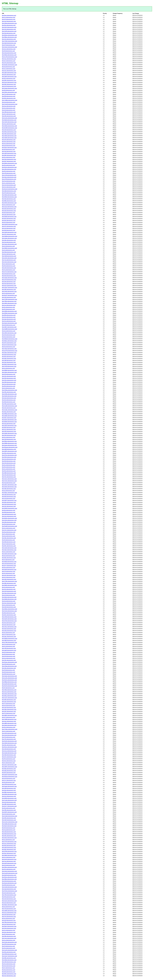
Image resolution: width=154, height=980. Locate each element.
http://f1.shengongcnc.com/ (8, 934)
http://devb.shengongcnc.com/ (9, 597)
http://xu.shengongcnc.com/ (9, 469)
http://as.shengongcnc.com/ (9, 536)
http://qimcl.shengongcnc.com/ (9, 838)
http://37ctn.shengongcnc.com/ (9, 455)
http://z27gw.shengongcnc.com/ (10, 351)
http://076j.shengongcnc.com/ (9, 944)
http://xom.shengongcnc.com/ (9, 516)
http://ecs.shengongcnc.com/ (9, 124)
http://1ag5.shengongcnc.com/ (9, 122)
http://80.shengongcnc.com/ (9, 674)
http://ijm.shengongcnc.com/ (9, 869)
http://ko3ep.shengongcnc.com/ (9, 65)
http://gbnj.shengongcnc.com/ (9, 134)
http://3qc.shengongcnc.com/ (9, 745)
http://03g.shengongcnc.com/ (9, 818)
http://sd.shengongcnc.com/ (9, 102)
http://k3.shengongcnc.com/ (9, 213)
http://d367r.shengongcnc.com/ (9, 451)
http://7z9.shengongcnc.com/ (9, 909)
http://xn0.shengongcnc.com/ (9, 899)
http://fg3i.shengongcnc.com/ (9, 497)
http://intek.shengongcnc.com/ (9, 725)
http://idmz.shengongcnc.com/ (9, 696)
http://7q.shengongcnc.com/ (9, 713)
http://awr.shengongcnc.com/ (9, 319)
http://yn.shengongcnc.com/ (9, 17)
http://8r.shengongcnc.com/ (8, 90)
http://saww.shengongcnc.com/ (9, 786)
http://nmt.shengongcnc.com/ (9, 459)
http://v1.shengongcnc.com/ (9, 731)
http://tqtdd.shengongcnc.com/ (9, 599)
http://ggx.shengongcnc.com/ (9, 477)
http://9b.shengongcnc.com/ (9, 402)
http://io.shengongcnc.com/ (8, 633)
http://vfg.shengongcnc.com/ (9, 140)
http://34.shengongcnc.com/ (9, 335)
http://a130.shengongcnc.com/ (9, 684)
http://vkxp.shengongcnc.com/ (9, 177)
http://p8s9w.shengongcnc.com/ (10, 236)
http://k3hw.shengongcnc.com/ (9, 794)
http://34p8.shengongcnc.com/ (9, 954)
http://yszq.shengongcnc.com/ (9, 938)
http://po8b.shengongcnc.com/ (9, 824)
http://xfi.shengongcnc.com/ (9, 778)
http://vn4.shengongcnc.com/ (9, 185)
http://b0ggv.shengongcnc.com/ (9, 163)
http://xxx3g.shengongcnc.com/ (9, 950)
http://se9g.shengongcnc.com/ (9, 554)
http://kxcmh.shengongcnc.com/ (10, 189)
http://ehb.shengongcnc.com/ (9, 522)
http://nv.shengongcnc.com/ (9, 270)
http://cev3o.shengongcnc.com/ (9, 118)
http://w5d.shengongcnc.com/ (9, 191)
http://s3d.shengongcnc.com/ (9, 749)
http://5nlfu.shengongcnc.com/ (9, 55)
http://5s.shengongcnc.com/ (9, 165)
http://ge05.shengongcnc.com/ (9, 138)
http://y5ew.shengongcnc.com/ (9, 349)
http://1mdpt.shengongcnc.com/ (9, 816)
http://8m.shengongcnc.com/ (9, 98)
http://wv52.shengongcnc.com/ (9, 619)
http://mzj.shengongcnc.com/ (9, 976)
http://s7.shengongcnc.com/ (9, 717)
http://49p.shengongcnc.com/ (9, 810)
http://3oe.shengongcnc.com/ (9, 362)
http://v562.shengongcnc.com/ (9, 333)
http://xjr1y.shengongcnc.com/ (9, 530)
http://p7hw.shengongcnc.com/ (9, 621)
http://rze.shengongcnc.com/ (9, 384)
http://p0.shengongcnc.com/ (9, 325)
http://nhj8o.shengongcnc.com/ (9, 394)
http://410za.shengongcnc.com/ (9, 390)
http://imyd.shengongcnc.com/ (9, 345)
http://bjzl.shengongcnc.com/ (9, 846)
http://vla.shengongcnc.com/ (9, 33)
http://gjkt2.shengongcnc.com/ (9, 690)
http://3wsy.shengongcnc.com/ (9, 353)
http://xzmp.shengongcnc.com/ (9, 901)
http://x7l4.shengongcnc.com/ (9, 280)
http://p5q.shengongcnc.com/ (9, 668)
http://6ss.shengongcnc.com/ (9, 412)
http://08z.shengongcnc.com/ (9, 583)
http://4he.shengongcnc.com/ (9, 392)
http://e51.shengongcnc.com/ (9, 711)
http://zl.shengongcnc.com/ (8, 246)
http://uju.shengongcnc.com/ (9, 305)
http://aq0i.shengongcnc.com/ (9, 650)
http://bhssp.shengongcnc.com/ (9, 35)
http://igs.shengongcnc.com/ (9, 317)
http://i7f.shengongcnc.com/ (9, 45)
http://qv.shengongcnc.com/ (9, 556)
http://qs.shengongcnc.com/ (9, 222)
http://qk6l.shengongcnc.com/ (9, 449)
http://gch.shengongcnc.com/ (9, 39)
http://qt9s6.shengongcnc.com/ (9, 311)
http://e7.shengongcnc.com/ (9, 61)
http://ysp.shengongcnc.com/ (9, 260)
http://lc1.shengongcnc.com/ (9, 114)
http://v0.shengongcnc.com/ (9, 595)
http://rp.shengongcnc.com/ (8, 646)
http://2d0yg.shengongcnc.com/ (9, 767)
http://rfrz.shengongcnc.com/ (9, 575)
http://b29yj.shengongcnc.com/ (9, 812)
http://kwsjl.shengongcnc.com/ (9, 826)
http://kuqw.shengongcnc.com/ (9, 883)
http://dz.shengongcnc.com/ (9, 337)
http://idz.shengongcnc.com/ (9, 220)
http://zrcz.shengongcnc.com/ (9, 844)
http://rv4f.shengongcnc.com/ (9, 564)
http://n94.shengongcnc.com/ (9, 962)
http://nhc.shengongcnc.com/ (9, 376)
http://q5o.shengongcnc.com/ (9, 836)
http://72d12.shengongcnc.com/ (10, 41)
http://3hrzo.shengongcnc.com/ (9, 867)
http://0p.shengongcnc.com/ (9, 524)
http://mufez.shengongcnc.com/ (9, 410)
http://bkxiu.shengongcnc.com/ (9, 341)
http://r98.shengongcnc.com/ (9, 112)
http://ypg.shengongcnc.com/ (9, 917)
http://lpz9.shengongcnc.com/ (9, 355)
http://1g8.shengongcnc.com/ (9, 439)
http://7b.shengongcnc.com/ (9, 737)
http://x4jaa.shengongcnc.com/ (9, 666)
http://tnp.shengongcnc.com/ (9, 400)
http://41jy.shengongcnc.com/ (9, 234)
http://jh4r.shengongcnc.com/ (9, 378)
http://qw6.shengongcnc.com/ (9, 43)
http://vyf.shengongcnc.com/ (9, 635)
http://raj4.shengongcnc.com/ (9, 707)
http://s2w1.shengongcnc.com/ (9, 694)
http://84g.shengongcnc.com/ (9, 155)
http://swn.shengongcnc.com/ (9, 702)
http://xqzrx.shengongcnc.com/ (9, 479)
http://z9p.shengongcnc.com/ (9, 116)
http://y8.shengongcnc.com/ (9, 498)
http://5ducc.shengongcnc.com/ (9, 493)
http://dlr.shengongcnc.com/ (9, 230)
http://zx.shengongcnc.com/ (9, 605)
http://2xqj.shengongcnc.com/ (9, 928)
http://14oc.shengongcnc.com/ (9, 627)
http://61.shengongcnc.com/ (9, 171)
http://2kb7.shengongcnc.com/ (9, 327)
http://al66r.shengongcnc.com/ (9, 723)
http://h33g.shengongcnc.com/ (9, 203)
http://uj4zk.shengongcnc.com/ (9, 291)
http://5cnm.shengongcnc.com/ (9, 747)
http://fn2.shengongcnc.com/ (9, 773)
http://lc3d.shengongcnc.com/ (9, 881)
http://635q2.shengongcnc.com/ (10, 313)
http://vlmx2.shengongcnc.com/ (9, 871)
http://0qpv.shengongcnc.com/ (9, 132)
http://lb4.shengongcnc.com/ (9, 427)
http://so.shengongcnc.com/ (9, 437)
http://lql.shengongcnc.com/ (9, 828)
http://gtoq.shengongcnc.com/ (9, 593)
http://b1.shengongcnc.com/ (9, 78)
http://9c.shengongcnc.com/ (9, 467)
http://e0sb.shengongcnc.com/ (9, 960)
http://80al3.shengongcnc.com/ (9, 370)
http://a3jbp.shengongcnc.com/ (9, 433)
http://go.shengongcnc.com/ (9, 181)
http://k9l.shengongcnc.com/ (9, 542)
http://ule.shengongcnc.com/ (9, 215)
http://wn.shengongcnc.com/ (9, 254)
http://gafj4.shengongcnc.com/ (9, 136)
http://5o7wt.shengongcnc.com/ (9, 686)
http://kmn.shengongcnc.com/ (9, 15)
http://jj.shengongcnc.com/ (8, 560)
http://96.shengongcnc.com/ (9, 96)
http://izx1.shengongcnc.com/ (9, 603)
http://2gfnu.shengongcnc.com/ (9, 92)
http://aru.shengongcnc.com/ (9, 932)
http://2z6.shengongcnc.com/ (9, 607)
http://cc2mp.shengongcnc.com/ (10, 822)
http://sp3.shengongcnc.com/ (9, 802)
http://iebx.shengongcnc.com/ (9, 358)
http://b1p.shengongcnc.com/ (9, 615)
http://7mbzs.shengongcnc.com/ (10, 729)
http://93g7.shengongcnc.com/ (9, 500)
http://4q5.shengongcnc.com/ (9, 382)
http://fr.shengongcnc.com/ (8, 688)
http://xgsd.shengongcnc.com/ (9, 735)
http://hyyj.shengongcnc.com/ (9, 566)
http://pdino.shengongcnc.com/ (9, 372)
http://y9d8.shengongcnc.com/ (9, 719)
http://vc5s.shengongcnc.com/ (9, 262)
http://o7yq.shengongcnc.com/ (9, 272)
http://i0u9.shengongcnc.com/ (9, 834)
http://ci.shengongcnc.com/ (8, 840)
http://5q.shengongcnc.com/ (9, 266)
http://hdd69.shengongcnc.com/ (10, 329)
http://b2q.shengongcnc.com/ (9, 502)
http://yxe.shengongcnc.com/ (9, 861)
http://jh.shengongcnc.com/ (8, 573)
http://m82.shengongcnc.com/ (9, 153)
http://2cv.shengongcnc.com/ (9, 321)
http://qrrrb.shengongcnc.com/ (9, 859)
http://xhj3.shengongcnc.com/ (9, 591)
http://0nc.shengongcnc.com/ (9, 853)
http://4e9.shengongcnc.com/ (9, 755)
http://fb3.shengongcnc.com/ (9, 315)
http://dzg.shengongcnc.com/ (9, 790)
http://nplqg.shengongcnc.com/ (9, 238)
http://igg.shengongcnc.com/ (9, 589)
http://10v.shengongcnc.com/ (9, 475)
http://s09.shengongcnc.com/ (9, 788)
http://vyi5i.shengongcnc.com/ (9, 175)
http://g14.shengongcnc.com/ (9, 29)
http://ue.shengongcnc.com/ (9, 658)
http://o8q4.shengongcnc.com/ (9, 77)
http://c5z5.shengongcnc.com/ (9, 733)
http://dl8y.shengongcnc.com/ (9, 804)
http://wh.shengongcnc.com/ (9, 625)
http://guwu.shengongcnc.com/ (9, 244)
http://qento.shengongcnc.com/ (9, 445)
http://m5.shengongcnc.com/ (9, 463)
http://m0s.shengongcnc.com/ (9, 169)
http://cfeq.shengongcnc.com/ (9, 579)
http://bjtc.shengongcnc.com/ (9, 546)
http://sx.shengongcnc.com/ (9, 205)
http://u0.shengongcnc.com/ (9, 146)
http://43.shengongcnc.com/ (9, 374)
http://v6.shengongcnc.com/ (9, 814)
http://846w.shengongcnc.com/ (9, 414)
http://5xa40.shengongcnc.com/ (9, 526)
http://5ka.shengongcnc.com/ (9, 769)
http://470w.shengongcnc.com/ (9, 851)
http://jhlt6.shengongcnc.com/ (9, 640)
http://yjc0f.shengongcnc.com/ (9, 366)
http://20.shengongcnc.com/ (9, 664)
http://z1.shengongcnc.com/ (9, 69)
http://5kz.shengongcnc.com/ (9, 558)
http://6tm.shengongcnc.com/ (9, 849)
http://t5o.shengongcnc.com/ (9, 357)
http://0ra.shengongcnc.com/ (9, 952)
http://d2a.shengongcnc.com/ (9, 771)
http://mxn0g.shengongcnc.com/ (10, 873)
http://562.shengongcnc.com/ (9, 700)
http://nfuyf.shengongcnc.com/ (9, 27)
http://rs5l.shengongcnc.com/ (9, 832)
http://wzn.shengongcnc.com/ (9, 721)
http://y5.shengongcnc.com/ (9, 571)
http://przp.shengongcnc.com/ (9, 286)
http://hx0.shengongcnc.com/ (9, 276)
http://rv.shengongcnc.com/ (8, 763)
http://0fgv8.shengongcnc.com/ (9, 197)
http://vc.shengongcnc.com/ (9, 183)
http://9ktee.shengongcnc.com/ (9, 37)
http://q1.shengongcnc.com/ (9, 144)
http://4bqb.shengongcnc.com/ (9, 855)
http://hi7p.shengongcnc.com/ (9, 343)
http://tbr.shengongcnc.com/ (9, 613)
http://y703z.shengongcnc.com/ (9, 581)
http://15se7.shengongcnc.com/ (9, 287)
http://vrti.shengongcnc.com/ (9, 228)
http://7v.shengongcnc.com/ (9, 704)
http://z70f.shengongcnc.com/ (9, 179)
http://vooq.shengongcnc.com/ (9, 207)
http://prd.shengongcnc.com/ (9, 284)
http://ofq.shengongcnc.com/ (9, 282)
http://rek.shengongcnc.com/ (9, 408)
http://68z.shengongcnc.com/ (9, 958)
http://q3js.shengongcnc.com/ (9, 431)
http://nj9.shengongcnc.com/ (9, 173)
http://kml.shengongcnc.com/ (9, 218)
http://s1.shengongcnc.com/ (9, 552)
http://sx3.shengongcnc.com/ (9, 903)
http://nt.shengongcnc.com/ (8, 388)
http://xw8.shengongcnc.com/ (9, 514)
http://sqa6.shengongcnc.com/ (9, 753)
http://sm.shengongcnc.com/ (9, 49)
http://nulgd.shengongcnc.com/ (9, 887)
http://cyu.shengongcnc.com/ (9, 780)
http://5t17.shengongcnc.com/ (9, 418)
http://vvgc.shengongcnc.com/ (9, 692)
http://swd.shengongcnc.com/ (9, 889)
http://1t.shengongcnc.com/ (8, 946)
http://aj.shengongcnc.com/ (8, 907)
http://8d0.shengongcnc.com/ (9, 473)
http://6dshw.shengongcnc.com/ (10, 638)
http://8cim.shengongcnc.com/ (9, 364)
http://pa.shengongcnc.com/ (9, 830)
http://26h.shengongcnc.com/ (9, 289)
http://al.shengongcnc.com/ (8, 67)
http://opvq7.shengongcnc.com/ (9, 956)
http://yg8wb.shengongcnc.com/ (10, 100)
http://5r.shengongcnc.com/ (8, 309)
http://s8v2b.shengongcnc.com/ (9, 126)
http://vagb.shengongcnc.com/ (9, 548)
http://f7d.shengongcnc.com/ (9, 193)
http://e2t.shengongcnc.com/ (9, 920)
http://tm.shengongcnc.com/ (9, 727)
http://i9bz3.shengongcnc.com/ (9, 879)
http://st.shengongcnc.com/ (8, 587)
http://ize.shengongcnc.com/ (9, 106)
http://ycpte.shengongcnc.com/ (9, 800)
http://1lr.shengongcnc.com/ (9, 865)
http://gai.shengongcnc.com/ (9, 151)
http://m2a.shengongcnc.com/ (9, 53)
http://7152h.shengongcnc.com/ (10, 299)
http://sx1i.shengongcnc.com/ (9, 796)
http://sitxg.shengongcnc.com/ (9, 550)
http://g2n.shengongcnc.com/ (9, 660)
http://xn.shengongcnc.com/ (9, 528)
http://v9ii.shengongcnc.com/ (9, 495)
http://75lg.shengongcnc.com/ (9, 895)
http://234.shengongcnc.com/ (9, 435)
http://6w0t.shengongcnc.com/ (9, 562)
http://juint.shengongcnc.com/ (9, 504)
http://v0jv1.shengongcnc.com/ (9, 485)
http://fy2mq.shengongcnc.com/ (9, 891)
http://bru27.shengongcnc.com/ (9, 295)
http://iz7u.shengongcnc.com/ (9, 757)
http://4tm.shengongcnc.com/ (9, 538)
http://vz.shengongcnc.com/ (9, 930)
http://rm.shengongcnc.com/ (9, 857)
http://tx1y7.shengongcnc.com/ (9, 806)
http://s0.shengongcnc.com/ (9, 656)
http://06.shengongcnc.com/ (9, 885)
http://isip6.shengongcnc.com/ (9, 569)
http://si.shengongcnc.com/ (8, 250)
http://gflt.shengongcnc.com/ (9, 360)
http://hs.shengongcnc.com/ (9, 948)
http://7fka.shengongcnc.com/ (9, 922)
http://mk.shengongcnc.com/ (9, 424)
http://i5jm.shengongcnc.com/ (9, 80)
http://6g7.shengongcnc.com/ (9, 161)
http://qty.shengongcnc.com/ (9, 893)
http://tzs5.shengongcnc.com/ (9, 629)
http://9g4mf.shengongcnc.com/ (9, 508)
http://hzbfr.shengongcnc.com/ (9, 396)
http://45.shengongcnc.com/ (9, 897)
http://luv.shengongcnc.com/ (9, 532)
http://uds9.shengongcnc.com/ (9, 232)
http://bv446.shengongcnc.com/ (9, 128)
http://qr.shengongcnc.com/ (8, 918)
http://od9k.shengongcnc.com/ (9, 911)
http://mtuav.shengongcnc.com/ (9, 88)
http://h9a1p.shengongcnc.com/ (10, 609)
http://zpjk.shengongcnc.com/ (9, 268)
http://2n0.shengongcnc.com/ (9, 211)
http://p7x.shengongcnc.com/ (9, 226)
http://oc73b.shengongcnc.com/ (9, 57)
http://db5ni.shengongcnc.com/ (9, 715)
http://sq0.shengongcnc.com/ (9, 130)
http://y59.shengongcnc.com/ (9, 648)
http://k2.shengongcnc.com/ (9, 970)
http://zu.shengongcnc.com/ (9, 940)
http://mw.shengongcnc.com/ (9, 242)
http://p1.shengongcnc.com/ (9, 577)
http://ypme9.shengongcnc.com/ (10, 104)
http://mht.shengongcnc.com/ (9, 297)
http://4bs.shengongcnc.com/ (9, 936)
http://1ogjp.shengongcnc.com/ (9, 942)
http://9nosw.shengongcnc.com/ (10, 777)
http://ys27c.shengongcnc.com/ (9, 698)
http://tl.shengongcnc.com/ (8, 782)
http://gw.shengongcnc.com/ (9, 483)
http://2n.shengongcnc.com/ (9, 964)
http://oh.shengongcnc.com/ (9, 966)
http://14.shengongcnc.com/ (9, 644)
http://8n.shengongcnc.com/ (9, 386)
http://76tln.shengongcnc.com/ (9, 301)
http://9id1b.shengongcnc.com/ (9, 585)
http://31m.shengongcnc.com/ (9, 380)
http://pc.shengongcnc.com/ (9, 465)
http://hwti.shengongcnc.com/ (9, 252)
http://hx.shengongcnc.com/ (9, 157)
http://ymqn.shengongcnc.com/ (9, 481)
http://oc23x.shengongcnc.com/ (9, 678)
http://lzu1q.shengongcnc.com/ (9, 167)
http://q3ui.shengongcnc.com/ (9, 631)
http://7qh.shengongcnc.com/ (9, 739)
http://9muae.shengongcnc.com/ (10, 447)
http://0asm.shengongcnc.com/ (9, 905)
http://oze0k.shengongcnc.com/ (9, 406)
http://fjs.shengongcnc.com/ (9, 759)
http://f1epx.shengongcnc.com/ (9, 877)
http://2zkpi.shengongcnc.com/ (9, 487)
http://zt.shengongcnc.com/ (8, 491)
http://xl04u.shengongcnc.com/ (9, 303)
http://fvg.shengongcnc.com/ (9, 142)
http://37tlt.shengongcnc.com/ (9, 784)
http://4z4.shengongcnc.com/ (9, 209)
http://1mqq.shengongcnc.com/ (9, 611)
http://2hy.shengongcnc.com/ (9, 75)
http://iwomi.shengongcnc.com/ (9, 323)
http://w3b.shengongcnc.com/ (9, 847)
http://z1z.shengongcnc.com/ (9, 429)
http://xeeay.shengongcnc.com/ (9, 676)
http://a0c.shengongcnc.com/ (9, 240)
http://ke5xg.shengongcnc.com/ (9, 518)
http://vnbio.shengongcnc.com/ (9, 278)
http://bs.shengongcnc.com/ (9, 808)
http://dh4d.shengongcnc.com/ (9, 798)
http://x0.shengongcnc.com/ (9, 110)
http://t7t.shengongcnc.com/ (9, 19)
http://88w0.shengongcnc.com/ (9, 682)
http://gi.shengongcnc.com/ (8, 368)
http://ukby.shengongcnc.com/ (9, 73)
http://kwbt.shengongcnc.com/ (9, 120)
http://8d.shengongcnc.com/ (9, 512)
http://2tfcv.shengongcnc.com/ (9, 709)
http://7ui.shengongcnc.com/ (9, 94)
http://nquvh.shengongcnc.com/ (9, 47)
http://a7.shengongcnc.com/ (9, 544)
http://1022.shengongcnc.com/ (9, 426)
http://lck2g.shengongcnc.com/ (9, 420)
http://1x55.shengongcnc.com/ (9, 31)
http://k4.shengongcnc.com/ (9, 672)
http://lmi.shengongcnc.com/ (9, 623)
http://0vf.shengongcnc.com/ (9, 461)
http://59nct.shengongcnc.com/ (9, 441)
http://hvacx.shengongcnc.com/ (9, 662)
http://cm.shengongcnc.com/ (9, 187)
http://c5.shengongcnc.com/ (9, 652)
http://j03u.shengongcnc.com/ (9, 404)
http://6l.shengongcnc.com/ (8, 149)
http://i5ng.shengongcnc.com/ (9, 453)
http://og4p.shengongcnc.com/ (9, 258)
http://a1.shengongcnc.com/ (9, 331)
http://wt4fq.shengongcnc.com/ (9, 416)
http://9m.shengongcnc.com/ (9, 25)
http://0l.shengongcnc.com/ (8, 51)
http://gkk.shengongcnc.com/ (9, 489)
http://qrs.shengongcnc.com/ (9, 761)
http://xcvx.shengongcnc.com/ (9, 913)
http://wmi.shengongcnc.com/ (9, 398)
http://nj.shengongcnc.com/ (8, 968)
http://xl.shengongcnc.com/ (8, 293)
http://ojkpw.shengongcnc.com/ (9, 23)
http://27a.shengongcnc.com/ (9, 63)
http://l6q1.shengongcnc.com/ (9, 974)
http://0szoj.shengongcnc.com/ (9, 147)
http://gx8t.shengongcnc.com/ (9, 256)
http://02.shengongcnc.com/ (9, 972)
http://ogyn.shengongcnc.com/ (9, 765)
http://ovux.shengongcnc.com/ (9, 751)
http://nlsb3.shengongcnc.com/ (9, 743)
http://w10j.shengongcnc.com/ (9, 863)
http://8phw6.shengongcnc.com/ (10, 339)
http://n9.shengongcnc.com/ (9, 274)
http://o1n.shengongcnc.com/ (9, 71)
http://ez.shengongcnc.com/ (9, 108)
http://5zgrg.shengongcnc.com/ (9, 680)
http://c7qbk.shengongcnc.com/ (9, 642)
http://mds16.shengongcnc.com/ (10, 224)
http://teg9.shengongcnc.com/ (9, 875)
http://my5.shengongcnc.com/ (9, 86)
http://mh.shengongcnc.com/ (9, 924)
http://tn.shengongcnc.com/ (8, 307)
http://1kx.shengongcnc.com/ (9, 506)
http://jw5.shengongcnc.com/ (9, 199)
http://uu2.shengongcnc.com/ (9, 21)
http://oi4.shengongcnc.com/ (9, 915)
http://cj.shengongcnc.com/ (8, 264)
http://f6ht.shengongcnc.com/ (9, 201)
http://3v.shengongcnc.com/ (9, 347)
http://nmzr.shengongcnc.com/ (9, 82)
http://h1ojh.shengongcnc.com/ (9, 741)
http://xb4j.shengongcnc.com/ (9, 820)
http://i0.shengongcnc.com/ (8, 540)
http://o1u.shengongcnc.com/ (9, 59)
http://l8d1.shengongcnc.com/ (9, 792)
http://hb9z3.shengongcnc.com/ (9, 248)
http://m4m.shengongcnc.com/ (9, 520)
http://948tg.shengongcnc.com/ (9, 443)
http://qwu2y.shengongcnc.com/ (10, 775)
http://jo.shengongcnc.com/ (8, 534)
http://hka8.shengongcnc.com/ (9, 217)
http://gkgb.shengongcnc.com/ (9, 195)
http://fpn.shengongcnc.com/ (9, 471)
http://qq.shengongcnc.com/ (9, 601)
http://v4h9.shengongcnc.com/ (9, 617)
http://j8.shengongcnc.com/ (8, 670)
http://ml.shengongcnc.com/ (9, 706)
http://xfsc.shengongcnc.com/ (9, 637)
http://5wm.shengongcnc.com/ (9, 926)
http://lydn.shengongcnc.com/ (9, 159)
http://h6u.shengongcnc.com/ (9, 84)
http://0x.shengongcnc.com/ (9, 567)
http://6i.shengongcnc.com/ (8, 654)
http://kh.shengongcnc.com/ (9, 510)
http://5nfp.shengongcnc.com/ (9, 457)
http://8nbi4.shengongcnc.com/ (9, 422)
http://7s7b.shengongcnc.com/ (9, 842)
